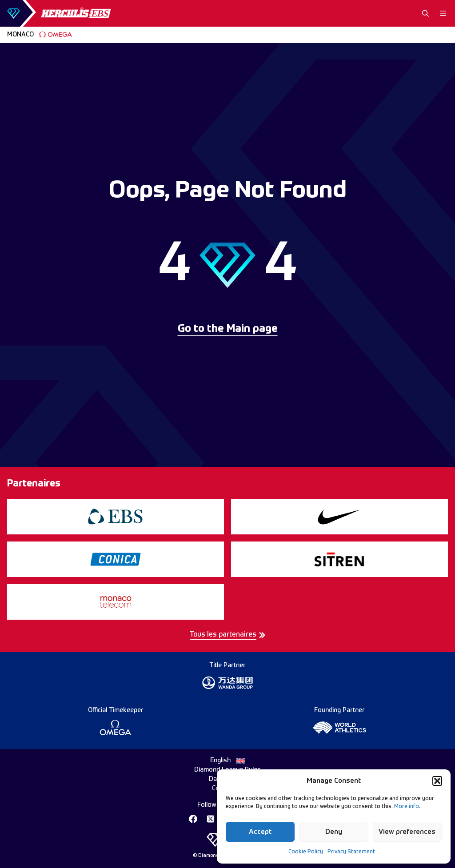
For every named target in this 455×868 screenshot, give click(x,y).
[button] (437, 781)
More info (407, 807)
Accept (260, 832)
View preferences (407, 832)
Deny (334, 832)
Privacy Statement (351, 852)
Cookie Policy (306, 852)
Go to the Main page (228, 329)
